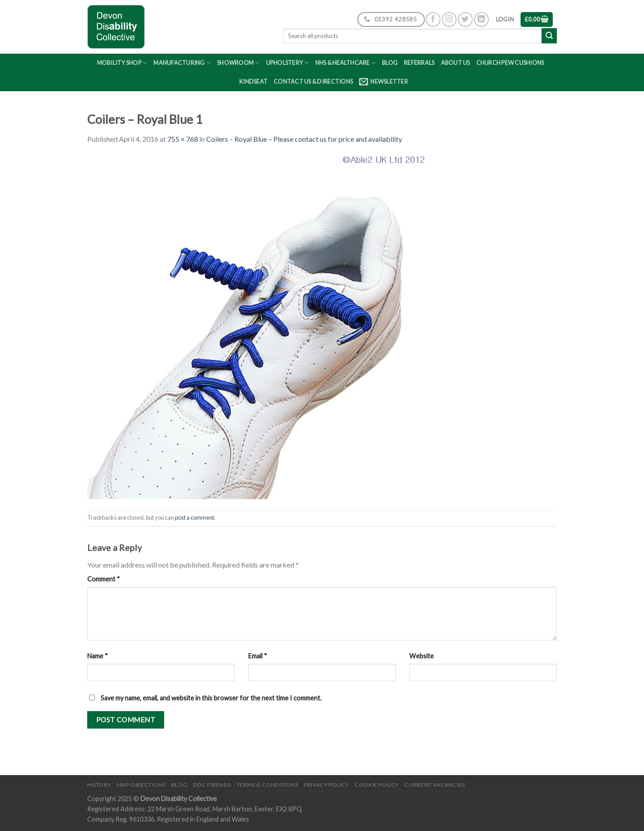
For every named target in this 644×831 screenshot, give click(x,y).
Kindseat (253, 81)
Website (422, 656)
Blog (390, 63)
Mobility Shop (122, 63)
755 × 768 (183, 139)
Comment (104, 579)
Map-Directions (141, 785)
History (99, 785)
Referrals (419, 63)
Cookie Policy (377, 785)
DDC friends (212, 785)
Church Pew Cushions (510, 63)
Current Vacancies (434, 785)
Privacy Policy (326, 785)
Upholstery (288, 63)
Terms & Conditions (267, 785)
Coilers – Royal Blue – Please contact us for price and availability (304, 139)
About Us (455, 63)
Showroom (238, 63)
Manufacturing (182, 63)
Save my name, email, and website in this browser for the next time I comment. (211, 698)
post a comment (195, 517)
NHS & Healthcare (346, 63)
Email (258, 656)
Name (97, 656)
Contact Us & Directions (313, 81)
